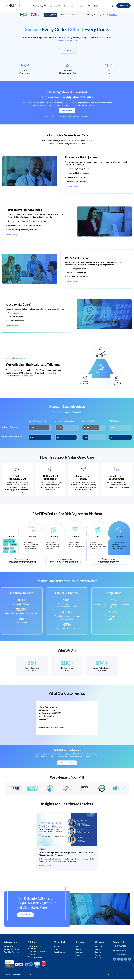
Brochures (79, 953)
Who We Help (39, 6)
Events (78, 956)
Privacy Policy (112, 976)
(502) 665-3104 (122, 947)
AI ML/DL (58, 947)
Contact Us (99, 959)
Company (85, 6)
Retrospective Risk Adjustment (35, 948)
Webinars (79, 959)
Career (98, 956)
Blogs (78, 947)
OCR (56, 950)
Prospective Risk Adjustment (38, 952)
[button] (112, 6)
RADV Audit (33, 955)
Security (98, 953)
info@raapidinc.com (119, 951)
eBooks (78, 950)
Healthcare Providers (12, 950)
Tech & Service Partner (12, 953)
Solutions (55, 6)
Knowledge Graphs (61, 953)
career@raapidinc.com (120, 955)
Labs (96, 6)
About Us (99, 947)
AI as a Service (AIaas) (36, 958)
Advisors (99, 950)
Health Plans (9, 947)
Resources (70, 6)
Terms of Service (122, 976)
